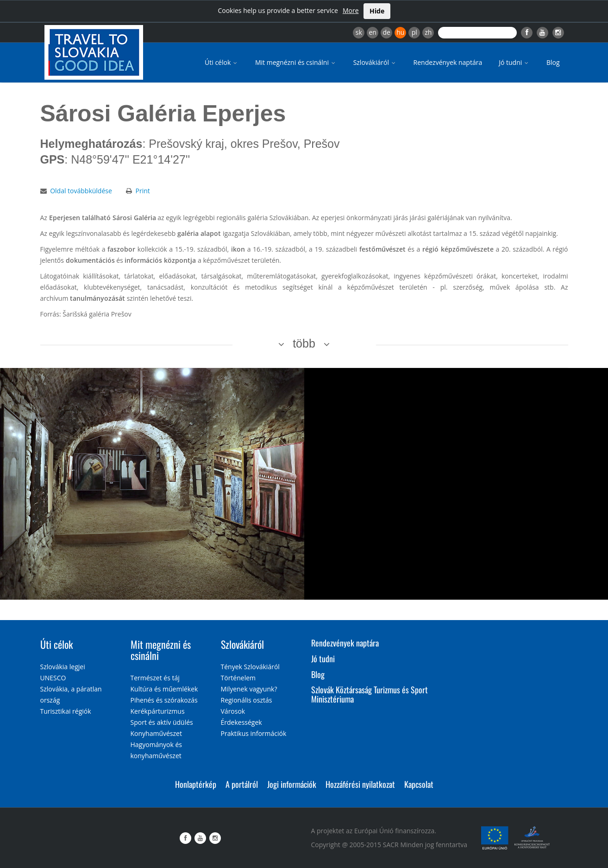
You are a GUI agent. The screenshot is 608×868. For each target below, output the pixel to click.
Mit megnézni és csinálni (296, 62)
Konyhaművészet (156, 733)
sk (359, 32)
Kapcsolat (419, 784)
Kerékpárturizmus (158, 711)
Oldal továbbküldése (81, 191)
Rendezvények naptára (448, 62)
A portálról (242, 784)
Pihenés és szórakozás (164, 700)
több (304, 343)
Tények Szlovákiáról (250, 667)
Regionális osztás (247, 700)
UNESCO (53, 678)
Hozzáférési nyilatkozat (360, 784)
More (351, 10)
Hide (377, 11)
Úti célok (222, 62)
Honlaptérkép (196, 784)
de (387, 32)
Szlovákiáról (375, 62)
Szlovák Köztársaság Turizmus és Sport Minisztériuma (370, 694)
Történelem (238, 678)
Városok (233, 711)
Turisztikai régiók (66, 711)
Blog (553, 62)
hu (400, 32)
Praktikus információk (254, 733)
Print (142, 191)
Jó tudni (514, 62)
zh (428, 32)
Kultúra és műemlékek (164, 689)
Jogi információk (292, 784)
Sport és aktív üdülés (162, 722)
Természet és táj (155, 678)
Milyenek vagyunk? (249, 689)
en (372, 32)
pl (414, 32)
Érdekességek (241, 722)
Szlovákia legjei (63, 667)
